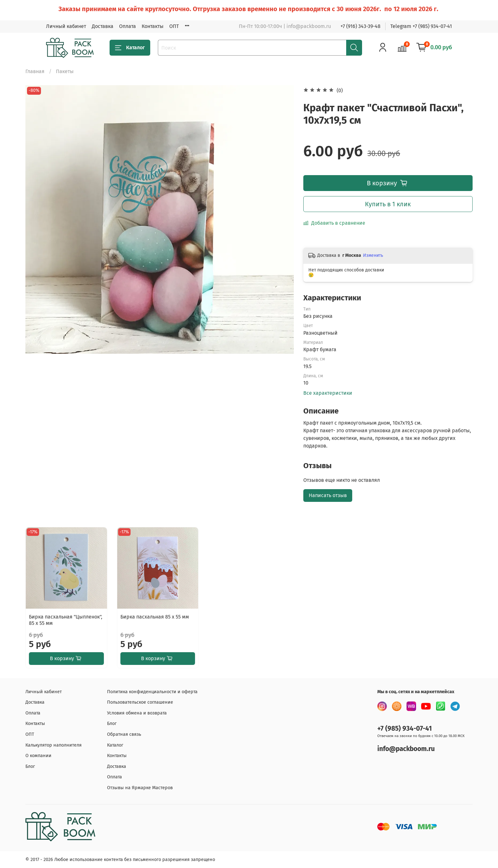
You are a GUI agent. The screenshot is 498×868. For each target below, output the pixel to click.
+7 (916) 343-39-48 (360, 26)
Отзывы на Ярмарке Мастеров (140, 788)
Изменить (373, 255)
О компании (38, 756)
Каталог (130, 48)
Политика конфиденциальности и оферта (152, 692)
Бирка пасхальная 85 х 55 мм (155, 616)
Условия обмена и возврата (137, 713)
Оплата (128, 26)
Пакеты (65, 71)
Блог (30, 766)
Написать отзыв (328, 495)
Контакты (153, 26)
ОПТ (174, 26)
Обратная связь (124, 734)
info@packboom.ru (406, 749)
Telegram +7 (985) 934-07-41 (421, 26)
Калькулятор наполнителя (54, 745)
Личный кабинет (66, 26)
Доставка (103, 26)
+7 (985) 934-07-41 (405, 729)
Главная (35, 71)
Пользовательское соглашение (140, 702)
